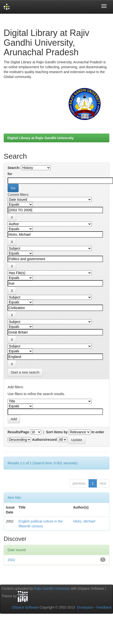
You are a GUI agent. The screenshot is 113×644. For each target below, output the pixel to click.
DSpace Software (25, 607)
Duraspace (85, 607)
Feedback (104, 607)
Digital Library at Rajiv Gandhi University (41, 138)
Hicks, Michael (84, 521)
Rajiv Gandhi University (52, 588)
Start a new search (25, 372)
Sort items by (57, 432)
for (10, 174)
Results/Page (18, 432)
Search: (14, 168)
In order (98, 432)
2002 (11, 560)
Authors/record (44, 440)
